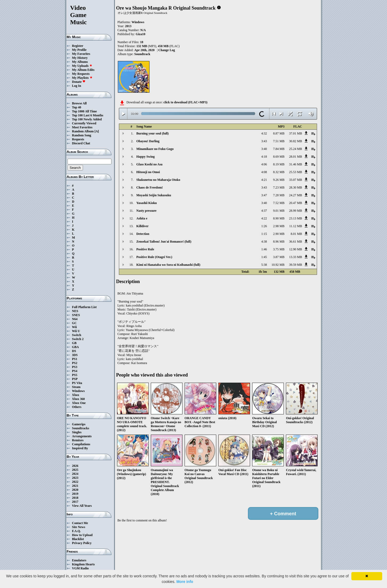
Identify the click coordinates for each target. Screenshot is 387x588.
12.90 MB (296, 249)
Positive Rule (145, 249)
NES (75, 311)
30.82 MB (296, 141)
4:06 (264, 164)
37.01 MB (296, 133)
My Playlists (82, 78)
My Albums (80, 62)
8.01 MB (296, 234)
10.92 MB (278, 265)
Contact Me (80, 523)
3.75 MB (279, 249)
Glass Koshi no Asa (149, 164)
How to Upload (82, 535)
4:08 (264, 172)
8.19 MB (279, 164)
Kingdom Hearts (84, 564)
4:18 (264, 157)
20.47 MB (296, 203)
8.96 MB (279, 242)
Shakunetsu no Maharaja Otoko (158, 180)
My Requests (81, 74)
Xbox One (79, 403)
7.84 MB (279, 149)
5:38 (264, 265)
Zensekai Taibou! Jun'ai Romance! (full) (164, 242)
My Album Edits (83, 70)
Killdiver (143, 226)
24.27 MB (296, 195)
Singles (77, 432)
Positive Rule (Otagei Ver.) (154, 257)
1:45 (264, 257)
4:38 (264, 242)
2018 (75, 498)
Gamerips (79, 424)
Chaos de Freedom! (150, 187)
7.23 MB (279, 187)
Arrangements (82, 436)
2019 (75, 494)
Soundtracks (81, 428)
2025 (75, 470)
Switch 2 (78, 339)
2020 (75, 490)
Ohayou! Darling (148, 141)
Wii (74, 327)
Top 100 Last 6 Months (88, 115)
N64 (75, 319)
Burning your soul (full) (153, 133)
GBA (76, 347)
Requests (78, 139)
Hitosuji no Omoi (148, 172)
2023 (75, 478)
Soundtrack (142, 54)
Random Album (83, 131)
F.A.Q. (76, 531)
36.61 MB (296, 242)
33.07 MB (296, 180)
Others (77, 407)
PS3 (75, 367)
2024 (75, 474)
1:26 (264, 226)
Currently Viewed (84, 123)
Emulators (79, 560)
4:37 (264, 211)
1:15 (264, 234)
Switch (77, 335)
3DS (75, 355)
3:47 (264, 195)
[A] (97, 131)
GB (74, 343)
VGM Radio (80, 568)
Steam (76, 387)
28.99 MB (296, 211)
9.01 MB (279, 211)
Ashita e (142, 218)
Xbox (76, 395)
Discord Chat (81, 143)
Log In (77, 86)
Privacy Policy (82, 543)
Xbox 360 (78, 399)
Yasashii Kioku (147, 203)
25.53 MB (296, 172)
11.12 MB (296, 226)
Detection (143, 234)
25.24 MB (296, 149)
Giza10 (140, 34)
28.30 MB (296, 187)
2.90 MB (279, 234)
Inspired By (80, 448)
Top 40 (77, 107)
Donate (79, 82)
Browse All (79, 103)
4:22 (264, 218)
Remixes (78, 440)
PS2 (75, 363)
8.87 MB (279, 133)
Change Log (167, 50)
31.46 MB (296, 164)
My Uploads (82, 66)
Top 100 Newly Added (87, 119)
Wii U (76, 331)
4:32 (264, 133)
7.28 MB (279, 195)
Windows (78, 391)
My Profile (79, 50)
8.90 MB (279, 218)
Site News (79, 527)
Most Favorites (82, 127)
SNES (76, 315)
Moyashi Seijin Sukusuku (154, 195)
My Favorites (81, 54)
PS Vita (77, 383)
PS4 (75, 371)
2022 (75, 482)
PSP (75, 379)
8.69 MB (279, 157)
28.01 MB (296, 157)
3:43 (264, 141)
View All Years (82, 506)
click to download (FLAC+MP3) (185, 102)
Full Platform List (84, 307)
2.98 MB (279, 226)
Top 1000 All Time (84, 111)
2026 (75, 466)
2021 (75, 486)
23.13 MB (296, 218)
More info (185, 582)
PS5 (75, 375)
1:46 (264, 249)
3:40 (264, 149)
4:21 (264, 180)
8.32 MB (279, 172)
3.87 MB (279, 257)
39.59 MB (296, 265)
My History (80, 58)
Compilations (81, 444)
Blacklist (78, 539)
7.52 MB (279, 203)
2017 (75, 502)
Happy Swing (146, 157)
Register (78, 46)
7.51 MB (279, 141)
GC (74, 323)
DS (74, 351)
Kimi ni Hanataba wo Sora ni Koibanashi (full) (168, 265)
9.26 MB (279, 180)
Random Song (82, 135)
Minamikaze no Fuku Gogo (155, 149)
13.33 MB (296, 257)
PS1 (75, 359)
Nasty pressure (147, 211)
